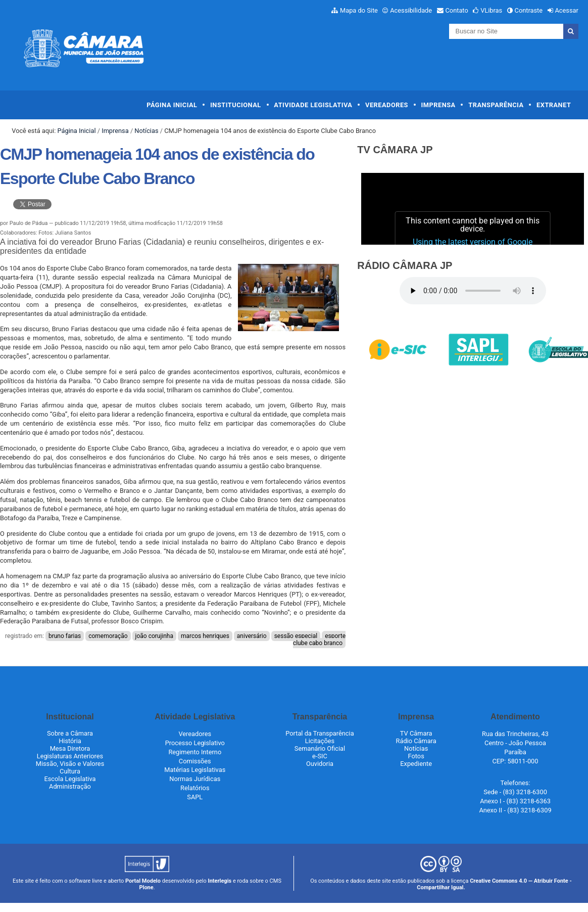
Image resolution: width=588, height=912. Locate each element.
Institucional (236, 105)
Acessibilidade (411, 10)
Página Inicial (172, 105)
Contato (457, 10)
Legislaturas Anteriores (70, 756)
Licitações (320, 741)
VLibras (491, 10)
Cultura (70, 771)
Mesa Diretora (70, 748)
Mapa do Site (359, 10)
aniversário (252, 636)
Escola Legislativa (70, 779)
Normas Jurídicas (195, 779)
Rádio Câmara (416, 741)
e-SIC (320, 756)
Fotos (416, 756)
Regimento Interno (195, 752)
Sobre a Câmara (70, 733)
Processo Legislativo (195, 743)
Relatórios (195, 788)
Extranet (554, 105)
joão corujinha (154, 636)
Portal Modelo (143, 881)
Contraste (529, 10)
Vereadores (387, 105)
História (70, 741)
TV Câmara (416, 733)
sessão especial (296, 636)
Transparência (496, 105)
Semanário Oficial (320, 748)
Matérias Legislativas (195, 770)
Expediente (416, 764)
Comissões (195, 761)
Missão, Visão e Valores (70, 764)
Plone (146, 887)
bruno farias (65, 636)
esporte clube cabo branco (319, 640)
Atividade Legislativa (313, 105)
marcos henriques (205, 636)
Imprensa (438, 105)
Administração (70, 786)
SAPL (195, 797)
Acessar (566, 10)
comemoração (108, 636)
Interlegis (219, 881)
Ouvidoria (320, 764)
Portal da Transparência (320, 733)
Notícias (146, 131)
